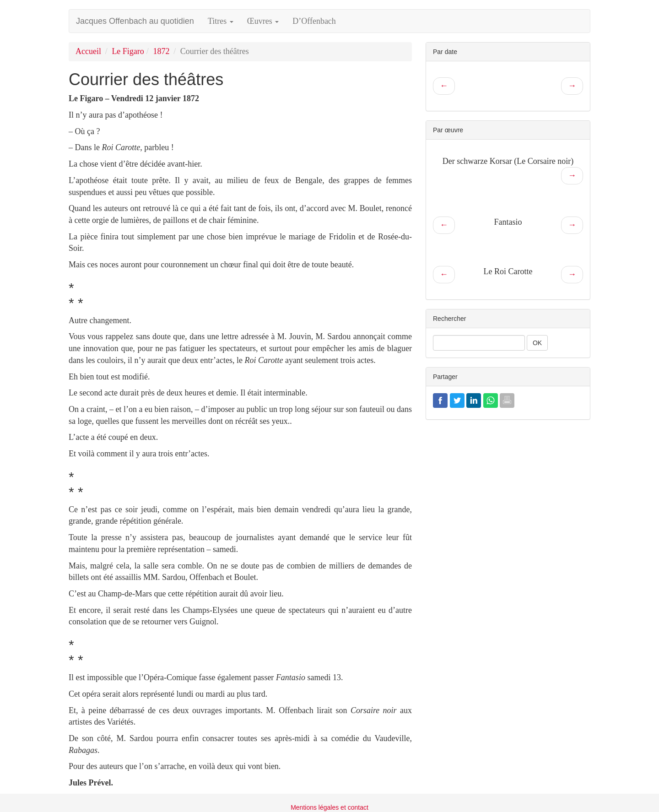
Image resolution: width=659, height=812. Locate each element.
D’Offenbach (314, 21)
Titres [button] (221, 21)
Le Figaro (128, 51)
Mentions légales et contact (329, 807)
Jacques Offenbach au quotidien (135, 21)
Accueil (88, 51)
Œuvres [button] (263, 21)
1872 (161, 51)
